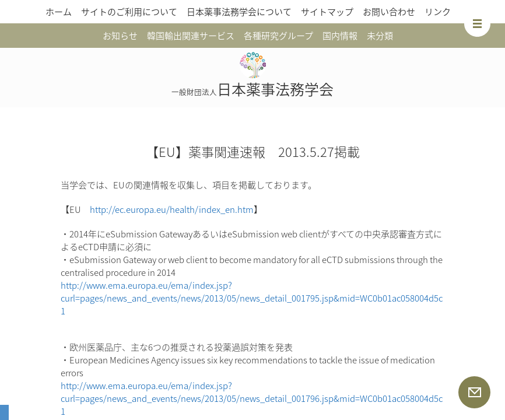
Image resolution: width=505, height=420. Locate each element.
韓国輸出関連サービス (191, 36)
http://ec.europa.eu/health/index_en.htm (172, 209)
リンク (438, 12)
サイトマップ (327, 12)
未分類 (380, 36)
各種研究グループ (278, 36)
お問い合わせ (389, 12)
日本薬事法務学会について (239, 12)
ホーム (59, 12)
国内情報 (340, 36)
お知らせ (120, 36)
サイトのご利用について (129, 12)
